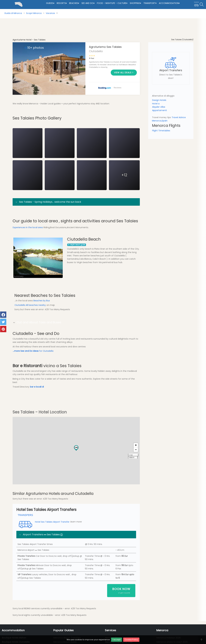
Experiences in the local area (28, 243)
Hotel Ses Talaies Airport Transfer (43, 537)
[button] (76, 463)
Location (69, 116)
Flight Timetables (161, 131)
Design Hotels (159, 100)
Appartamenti (159, 110)
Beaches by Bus (42, 316)
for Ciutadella (33, 366)
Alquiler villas (159, 107)
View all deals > (124, 73)
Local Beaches (52, 116)
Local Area (35, 116)
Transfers (101, 116)
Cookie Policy (131, 640)
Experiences (85, 116)
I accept (117, 640)
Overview (20, 116)
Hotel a (156, 104)
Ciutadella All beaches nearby (30, 320)
